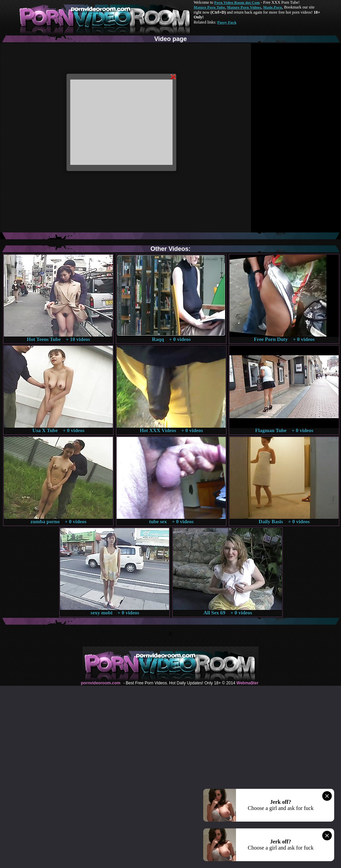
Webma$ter (247, 683)
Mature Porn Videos (244, 7)
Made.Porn (273, 7)
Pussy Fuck (227, 22)
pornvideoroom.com (101, 683)
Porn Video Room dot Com (237, 2)
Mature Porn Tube (209, 7)
